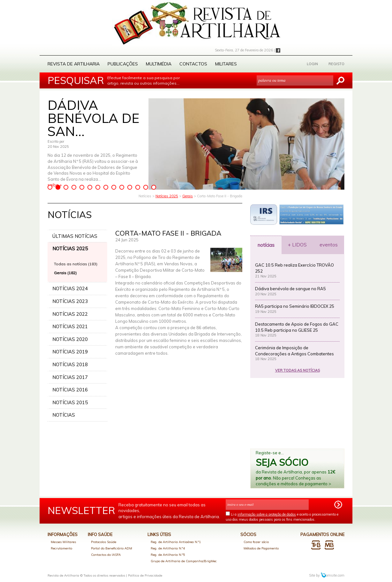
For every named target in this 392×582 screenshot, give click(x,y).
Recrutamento (61, 548)
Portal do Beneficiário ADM (112, 548)
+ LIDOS (297, 245)
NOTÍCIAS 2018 (70, 364)
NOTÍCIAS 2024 (70, 288)
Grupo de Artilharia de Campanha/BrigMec (184, 561)
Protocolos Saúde (104, 542)
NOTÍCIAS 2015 (70, 402)
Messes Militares (63, 542)
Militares (226, 64)
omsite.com (333, 575)
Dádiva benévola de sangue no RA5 (290, 289)
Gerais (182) (65, 273)
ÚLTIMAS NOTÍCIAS (75, 236)
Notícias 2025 (167, 196)
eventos (329, 245)
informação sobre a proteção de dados (267, 514)
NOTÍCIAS (64, 415)
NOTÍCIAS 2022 (70, 314)
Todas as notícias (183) (76, 264)
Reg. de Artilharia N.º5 (168, 555)
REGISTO (336, 64)
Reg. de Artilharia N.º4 (168, 548)
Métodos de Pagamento (261, 548)
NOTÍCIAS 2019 (70, 352)
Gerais (188, 196)
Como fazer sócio (256, 542)
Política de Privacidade (145, 575)
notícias (266, 245)
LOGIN (312, 64)
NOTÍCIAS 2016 (70, 390)
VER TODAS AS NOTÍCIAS (298, 370)
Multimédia (159, 64)
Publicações (123, 64)
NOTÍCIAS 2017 (70, 377)
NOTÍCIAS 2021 (70, 326)
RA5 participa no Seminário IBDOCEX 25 (295, 306)
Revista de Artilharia (74, 64)
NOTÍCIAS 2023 (70, 301)
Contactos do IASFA (106, 555)
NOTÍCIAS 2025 (70, 249)
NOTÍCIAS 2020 (70, 339)
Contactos (193, 64)
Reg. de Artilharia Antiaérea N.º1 (176, 542)
